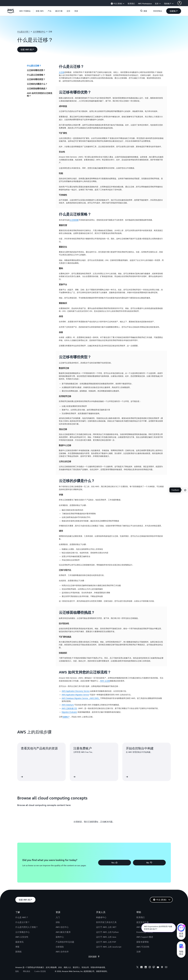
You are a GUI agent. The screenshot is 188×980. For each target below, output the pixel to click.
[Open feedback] (185, 490)
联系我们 (141, 917)
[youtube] (158, 967)
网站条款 (27, 971)
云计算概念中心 (39, 32)
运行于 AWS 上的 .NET (106, 927)
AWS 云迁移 (105, 681)
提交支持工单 (143, 922)
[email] (166, 967)
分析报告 (60, 947)
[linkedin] (146, 967)
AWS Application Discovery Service (76, 691)
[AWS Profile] (179, 3)
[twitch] (154, 967)
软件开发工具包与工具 (106, 922)
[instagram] (150, 967)
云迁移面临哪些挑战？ (37, 88)
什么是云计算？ (24, 32)
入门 (58, 917)
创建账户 (66, 717)
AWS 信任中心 (62, 927)
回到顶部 (94, 957)
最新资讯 (19, 942)
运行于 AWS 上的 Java (106, 937)
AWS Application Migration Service (75, 695)
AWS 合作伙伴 (62, 952)
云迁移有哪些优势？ (36, 70)
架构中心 (60, 937)
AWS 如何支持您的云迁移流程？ (40, 94)
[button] (40, 11)
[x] (137, 967)
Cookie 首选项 (40, 971)
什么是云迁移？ (34, 66)
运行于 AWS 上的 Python (107, 932)
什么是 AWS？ (22, 917)
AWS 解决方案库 (63, 932)
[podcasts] (162, 967)
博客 (17, 947)
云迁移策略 (74, 220)
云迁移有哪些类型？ (36, 79)
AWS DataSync (68, 705)
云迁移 (62, 72)
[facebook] (142, 967)
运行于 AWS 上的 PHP (106, 942)
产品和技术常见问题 (65, 942)
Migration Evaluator (69, 712)
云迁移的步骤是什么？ (37, 84)
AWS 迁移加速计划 (69, 708)
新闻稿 (18, 952)
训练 (58, 922)
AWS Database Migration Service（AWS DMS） (81, 698)
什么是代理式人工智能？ (27, 927)
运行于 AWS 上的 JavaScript (109, 947)
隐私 (17, 971)
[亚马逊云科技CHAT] (181, 928)
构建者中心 (101, 917)
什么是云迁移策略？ (36, 75)
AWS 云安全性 (22, 937)
